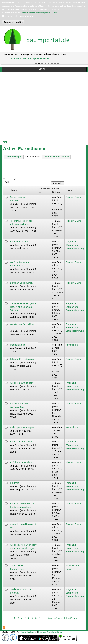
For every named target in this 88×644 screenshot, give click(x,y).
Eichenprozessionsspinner (23, 427)
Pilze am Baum (73, 197)
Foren (4, 142)
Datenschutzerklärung (54, 632)
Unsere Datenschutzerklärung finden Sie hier (39, 13)
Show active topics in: (11, 179)
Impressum (42, 632)
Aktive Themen (33, 156)
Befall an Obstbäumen (21, 283)
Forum (69, 190)
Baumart (14, 483)
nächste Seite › (54, 618)
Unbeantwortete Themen (56, 157)
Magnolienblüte (18, 345)
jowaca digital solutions (29, 632)
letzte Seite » (71, 618)
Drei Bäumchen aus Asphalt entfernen (30, 58)
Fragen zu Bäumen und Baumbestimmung (75, 245)
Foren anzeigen (13, 157)
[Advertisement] (33, 106)
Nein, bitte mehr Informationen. (18, 16)
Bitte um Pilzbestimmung (23, 359)
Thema (14, 190)
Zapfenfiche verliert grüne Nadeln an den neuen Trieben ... (23, 307)
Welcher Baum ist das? (22, 383)
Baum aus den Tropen (21, 442)
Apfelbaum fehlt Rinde (21, 462)
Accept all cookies (14, 22)
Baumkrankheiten (19, 241)
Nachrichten (72, 345)
